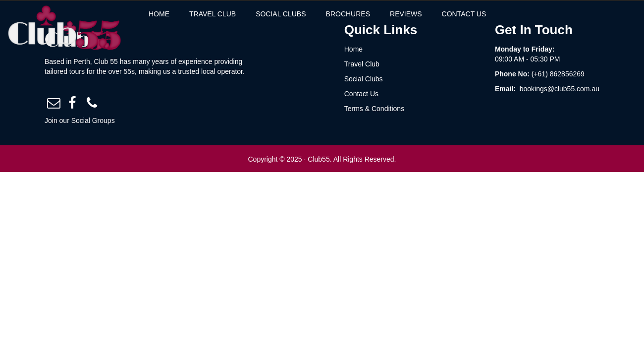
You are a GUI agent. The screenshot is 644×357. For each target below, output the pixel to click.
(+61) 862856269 (558, 74)
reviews (438, 14)
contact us (496, 14)
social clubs (313, 14)
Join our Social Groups (80, 120)
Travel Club (362, 64)
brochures (380, 14)
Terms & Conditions (374, 109)
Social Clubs (364, 79)
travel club (245, 14)
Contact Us (361, 94)
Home (191, 14)
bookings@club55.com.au (560, 89)
